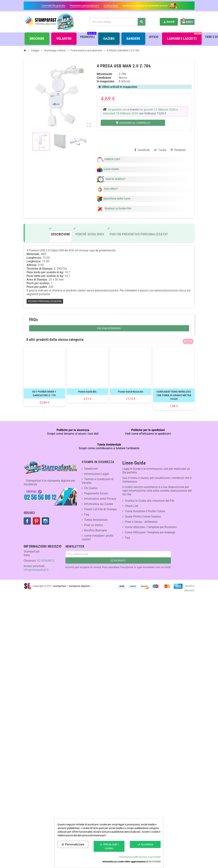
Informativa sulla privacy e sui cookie (140, 857)
